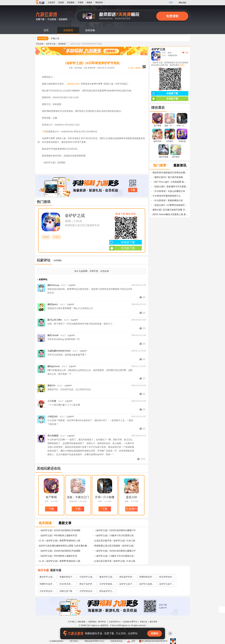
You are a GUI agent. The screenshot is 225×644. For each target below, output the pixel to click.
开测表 (81, 2)
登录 (171, 2)
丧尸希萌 (51, 497)
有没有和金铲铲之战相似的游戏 (167, 577)
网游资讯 (99, 2)
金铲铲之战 (51, 44)
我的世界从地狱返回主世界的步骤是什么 (170, 173)
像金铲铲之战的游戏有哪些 (107, 577)
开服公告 (55, 38)
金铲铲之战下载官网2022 (127, 585)
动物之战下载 (66, 591)
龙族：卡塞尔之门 (78, 497)
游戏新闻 (68, 30)
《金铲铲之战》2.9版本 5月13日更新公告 (114, 535)
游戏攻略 (90, 30)
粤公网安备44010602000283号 (153, 641)
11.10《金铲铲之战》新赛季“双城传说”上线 (60, 541)
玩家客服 (92, 622)
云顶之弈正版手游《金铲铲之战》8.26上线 (115, 541)
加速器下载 (122, 242)
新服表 (89, 2)
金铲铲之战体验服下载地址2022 (147, 585)
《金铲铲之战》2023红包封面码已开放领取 (60, 530)
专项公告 (144, 622)
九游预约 (131, 509)
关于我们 (72, 622)
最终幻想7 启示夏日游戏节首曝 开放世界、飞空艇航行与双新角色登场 (170, 210)
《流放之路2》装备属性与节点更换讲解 (170, 186)
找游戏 (61, 2)
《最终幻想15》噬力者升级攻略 (168, 177)
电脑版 (46, 237)
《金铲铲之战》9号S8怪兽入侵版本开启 (58, 535)
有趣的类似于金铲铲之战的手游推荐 (67, 577)
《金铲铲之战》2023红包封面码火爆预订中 (115, 530)
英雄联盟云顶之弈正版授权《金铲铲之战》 (115, 546)
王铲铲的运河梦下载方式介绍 (87, 592)
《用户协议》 (74, 641)
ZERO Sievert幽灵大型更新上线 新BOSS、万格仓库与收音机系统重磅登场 (170, 214)
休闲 (68, 221)
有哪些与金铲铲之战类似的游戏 (47, 585)
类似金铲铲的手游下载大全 (127, 577)
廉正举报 (153, 622)
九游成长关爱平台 (130, 622)
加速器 (56, 237)
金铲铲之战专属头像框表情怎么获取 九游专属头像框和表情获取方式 (65, 546)
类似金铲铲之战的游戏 (107, 592)
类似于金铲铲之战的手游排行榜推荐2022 (87, 585)
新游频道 (71, 2)
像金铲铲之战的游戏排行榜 (47, 577)
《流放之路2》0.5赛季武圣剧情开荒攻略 (170, 205)
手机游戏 (40, 44)
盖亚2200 (131, 497)
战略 (127, 501)
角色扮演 (73, 501)
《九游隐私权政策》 (56, 641)
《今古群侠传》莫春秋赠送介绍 (168, 200)
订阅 (185, 53)
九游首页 (51, 2)
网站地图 (82, 622)
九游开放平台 (114, 622)
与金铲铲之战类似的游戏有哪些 (87, 577)
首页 (46, 30)
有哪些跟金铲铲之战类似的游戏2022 (147, 577)
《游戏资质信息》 (117, 641)
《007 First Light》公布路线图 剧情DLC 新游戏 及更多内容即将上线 (170, 182)
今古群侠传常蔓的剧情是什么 (167, 196)
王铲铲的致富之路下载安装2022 (107, 585)
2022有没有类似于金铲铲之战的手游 (67, 585)
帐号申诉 (102, 622)
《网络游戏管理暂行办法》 (94, 641)
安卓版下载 (122, 248)
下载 (44, 131)
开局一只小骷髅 (105, 497)
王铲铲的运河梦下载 (47, 592)
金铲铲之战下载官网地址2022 (167, 585)
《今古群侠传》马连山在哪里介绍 (169, 191)
